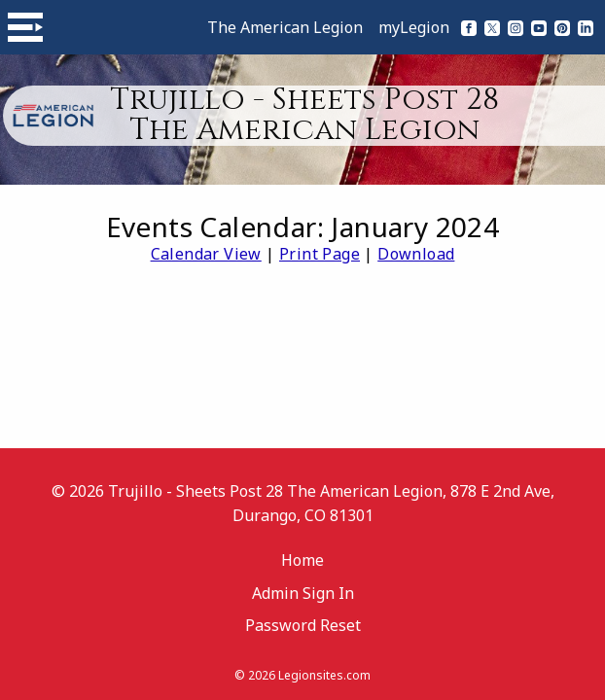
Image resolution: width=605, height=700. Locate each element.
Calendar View (206, 254)
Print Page (320, 254)
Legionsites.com (324, 675)
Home (302, 560)
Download (416, 254)
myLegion (414, 27)
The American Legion (285, 27)
